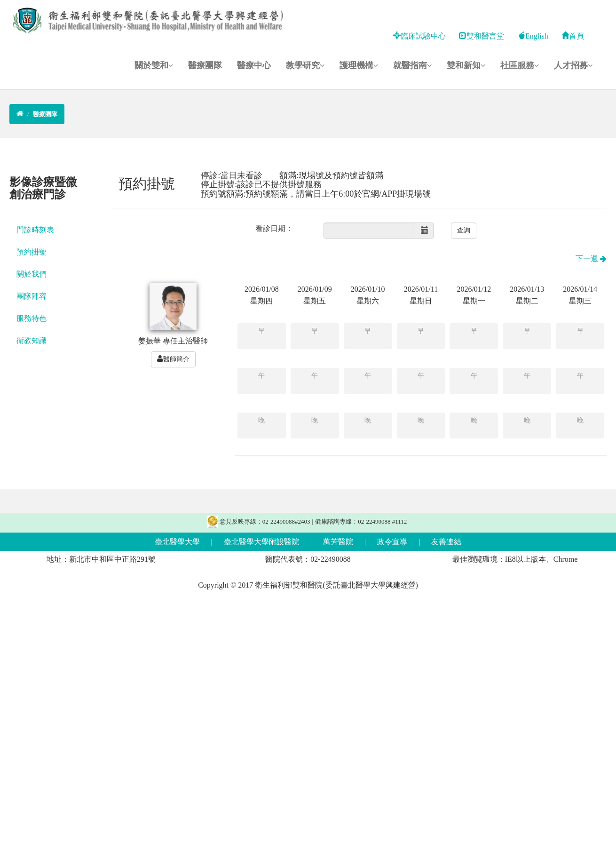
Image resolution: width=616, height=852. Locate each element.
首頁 (573, 36)
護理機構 (359, 65)
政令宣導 (392, 542)
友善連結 (446, 542)
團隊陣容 (32, 296)
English (533, 36)
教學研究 (305, 65)
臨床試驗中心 (419, 36)
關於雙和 (154, 65)
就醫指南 (412, 65)
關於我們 (32, 274)
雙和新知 (466, 65)
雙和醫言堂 (482, 36)
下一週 (591, 259)
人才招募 (573, 65)
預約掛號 (32, 252)
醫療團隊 (205, 65)
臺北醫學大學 (177, 542)
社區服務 (520, 65)
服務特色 (32, 318)
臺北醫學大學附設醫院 (261, 542)
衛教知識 (32, 340)
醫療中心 (254, 65)
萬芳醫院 (338, 542)
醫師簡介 (173, 359)
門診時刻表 (35, 230)
